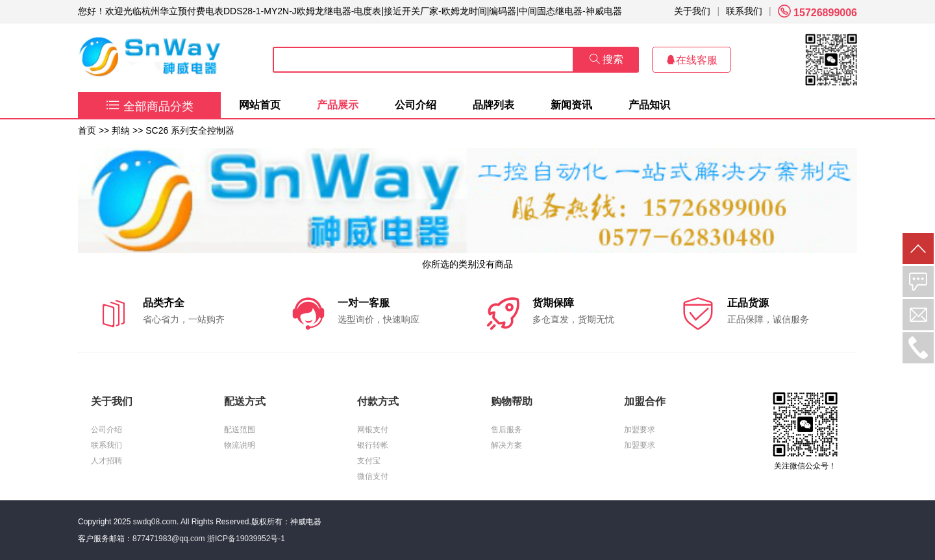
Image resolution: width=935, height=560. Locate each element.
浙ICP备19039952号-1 (246, 539)
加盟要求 (640, 430)
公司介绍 (416, 105)
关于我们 (692, 11)
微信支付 (373, 476)
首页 (87, 130)
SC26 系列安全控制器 (190, 130)
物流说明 (240, 445)
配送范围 (240, 430)
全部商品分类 (150, 106)
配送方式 (245, 401)
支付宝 (369, 461)
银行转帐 (373, 445)
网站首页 (260, 105)
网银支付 (373, 430)
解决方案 (506, 445)
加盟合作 (645, 401)
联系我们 (744, 11)
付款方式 (378, 401)
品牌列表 (493, 105)
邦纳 (121, 130)
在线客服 (692, 60)
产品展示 (338, 105)
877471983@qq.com (169, 539)
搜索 (606, 59)
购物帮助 (512, 401)
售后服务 (506, 430)
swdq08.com (155, 522)
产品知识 (649, 105)
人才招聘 (106, 461)
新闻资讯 (571, 105)
